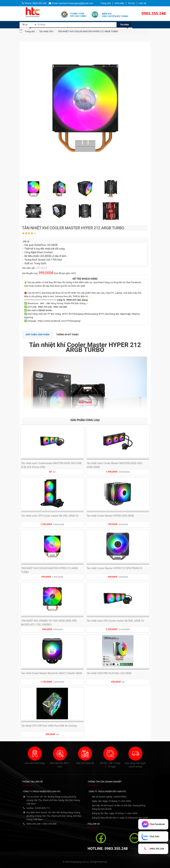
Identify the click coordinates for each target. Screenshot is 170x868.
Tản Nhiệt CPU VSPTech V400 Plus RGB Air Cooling (49, 726)
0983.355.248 (34, 824)
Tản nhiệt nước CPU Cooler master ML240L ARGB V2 (50, 516)
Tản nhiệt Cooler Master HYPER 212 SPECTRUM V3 (115, 568)
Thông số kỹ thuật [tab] (68, 335)
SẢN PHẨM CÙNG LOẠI (85, 420)
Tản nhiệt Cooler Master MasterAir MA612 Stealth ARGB (52, 673)
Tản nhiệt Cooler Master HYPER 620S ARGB (110, 516)
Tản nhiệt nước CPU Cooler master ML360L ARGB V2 (115, 621)
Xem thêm (85, 402)
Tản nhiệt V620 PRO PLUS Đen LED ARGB (109, 673)
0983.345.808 (49, 824)
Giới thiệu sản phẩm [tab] (38, 335)
